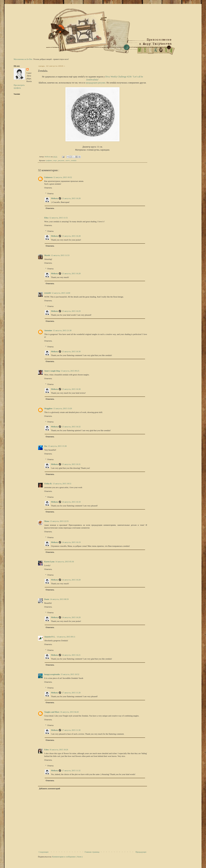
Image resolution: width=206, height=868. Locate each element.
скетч (68, 160)
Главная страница (92, 852)
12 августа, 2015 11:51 (59, 218)
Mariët (47, 255)
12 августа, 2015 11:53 (60, 255)
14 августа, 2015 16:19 (71, 542)
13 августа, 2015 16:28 (71, 198)
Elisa (46, 218)
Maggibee (48, 408)
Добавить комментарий (50, 789)
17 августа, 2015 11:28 (71, 693)
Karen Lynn (49, 562)
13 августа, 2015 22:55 (59, 521)
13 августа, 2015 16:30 (71, 352)
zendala (74, 160)
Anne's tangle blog (52, 371)
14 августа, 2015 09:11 (66, 637)
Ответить (48, 188)
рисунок (61, 160)
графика (49, 160)
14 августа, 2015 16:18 (71, 502)
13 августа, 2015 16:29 (71, 311)
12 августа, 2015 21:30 (62, 330)
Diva (107, 77)
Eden (46, 750)
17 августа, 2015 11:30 (71, 730)
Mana (47, 521)
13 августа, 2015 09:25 (70, 371)
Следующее (44, 852)
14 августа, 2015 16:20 (71, 580)
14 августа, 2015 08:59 (59, 599)
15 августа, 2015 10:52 (70, 674)
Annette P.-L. (50, 637)
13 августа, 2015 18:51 (62, 484)
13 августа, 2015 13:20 (63, 408)
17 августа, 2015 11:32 (71, 771)
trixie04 (47, 293)
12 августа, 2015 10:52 (63, 177)
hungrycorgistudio (52, 674)
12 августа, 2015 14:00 (61, 293)
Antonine (48, 330)
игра (55, 160)
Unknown (48, 177)
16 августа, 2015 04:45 (69, 712)
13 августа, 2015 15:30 (57, 446)
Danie (47, 599)
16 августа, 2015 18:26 (59, 750)
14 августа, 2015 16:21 (71, 655)
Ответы (50, 194)
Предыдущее (141, 852)
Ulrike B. (48, 484)
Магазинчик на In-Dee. (23, 59)
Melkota (54, 198)
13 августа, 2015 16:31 (71, 464)
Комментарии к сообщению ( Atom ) (67, 857)
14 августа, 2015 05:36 (65, 562)
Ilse (46, 446)
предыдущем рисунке (95, 83)
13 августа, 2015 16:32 (71, 427)
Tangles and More (52, 712)
